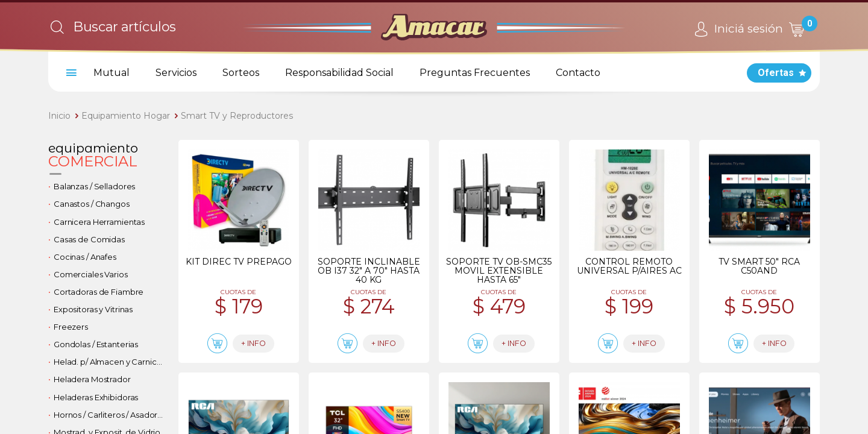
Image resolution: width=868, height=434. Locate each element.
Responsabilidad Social (339, 73)
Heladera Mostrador (92, 379)
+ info (263, 344)
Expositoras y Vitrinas (93, 309)
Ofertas (776, 73)
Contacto (578, 73)
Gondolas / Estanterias (96, 344)
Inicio (59, 116)
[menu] (69, 73)
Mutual (112, 73)
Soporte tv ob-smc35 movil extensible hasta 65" (499, 271)
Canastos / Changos (92, 204)
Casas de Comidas (89, 239)
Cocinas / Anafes (85, 257)
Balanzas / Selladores (94, 186)
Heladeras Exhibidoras (96, 397)
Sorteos (241, 73)
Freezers (71, 327)
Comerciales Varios (91, 274)
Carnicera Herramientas (99, 222)
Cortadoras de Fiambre (99, 292)
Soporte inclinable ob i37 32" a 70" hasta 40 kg (369, 271)
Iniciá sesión (737, 30)
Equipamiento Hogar (126, 116)
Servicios (176, 73)
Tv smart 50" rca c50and (759, 266)
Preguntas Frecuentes (475, 73)
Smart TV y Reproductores (237, 116)
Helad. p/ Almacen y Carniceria (111, 362)
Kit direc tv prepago (239, 262)
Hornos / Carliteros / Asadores (110, 415)
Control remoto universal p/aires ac (629, 266)
